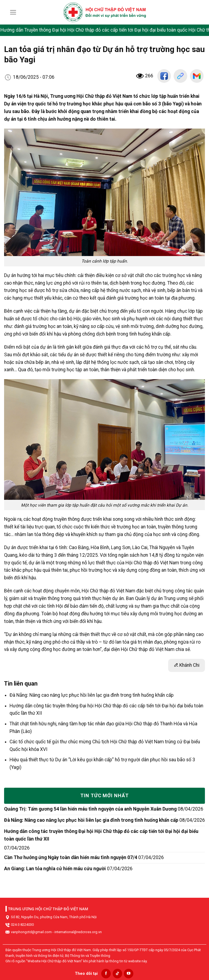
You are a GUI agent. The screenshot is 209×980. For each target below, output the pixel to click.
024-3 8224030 (22, 925)
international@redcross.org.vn (78, 932)
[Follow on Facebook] (106, 974)
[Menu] (13, 12)
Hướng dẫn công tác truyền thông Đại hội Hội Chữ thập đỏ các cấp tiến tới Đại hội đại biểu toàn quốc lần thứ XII (101, 835)
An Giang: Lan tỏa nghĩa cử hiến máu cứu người (55, 869)
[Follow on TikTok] (117, 974)
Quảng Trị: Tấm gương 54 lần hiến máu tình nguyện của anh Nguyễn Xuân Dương (90, 809)
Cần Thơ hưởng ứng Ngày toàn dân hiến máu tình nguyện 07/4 (71, 857)
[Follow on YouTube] (129, 974)
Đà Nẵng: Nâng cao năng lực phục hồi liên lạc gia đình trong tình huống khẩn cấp (92, 695)
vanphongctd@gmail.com (31, 932)
